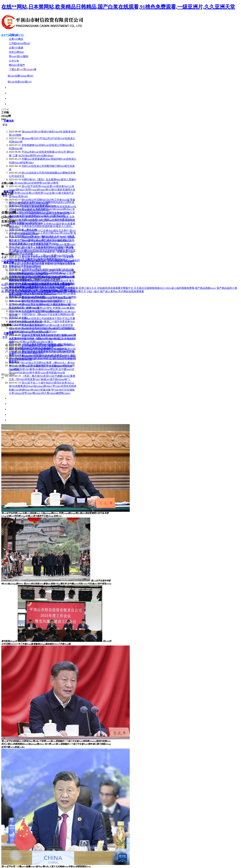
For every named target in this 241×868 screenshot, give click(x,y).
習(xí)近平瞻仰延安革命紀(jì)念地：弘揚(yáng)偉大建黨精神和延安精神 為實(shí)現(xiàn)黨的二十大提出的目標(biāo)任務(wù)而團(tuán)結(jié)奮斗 (42, 338)
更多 (5, 125)
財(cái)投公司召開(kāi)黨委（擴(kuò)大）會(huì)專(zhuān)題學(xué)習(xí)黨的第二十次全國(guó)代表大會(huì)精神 (42, 366)
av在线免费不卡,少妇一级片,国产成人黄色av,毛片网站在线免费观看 (106, 291)
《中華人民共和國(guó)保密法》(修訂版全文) (47, 344)
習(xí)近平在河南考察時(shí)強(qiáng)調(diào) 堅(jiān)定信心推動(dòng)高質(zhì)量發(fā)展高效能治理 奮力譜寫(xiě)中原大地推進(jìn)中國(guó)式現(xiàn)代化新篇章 (42, 281)
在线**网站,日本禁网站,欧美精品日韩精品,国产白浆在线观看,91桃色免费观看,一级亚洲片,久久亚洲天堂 (118, 7)
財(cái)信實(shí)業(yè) (20, 82)
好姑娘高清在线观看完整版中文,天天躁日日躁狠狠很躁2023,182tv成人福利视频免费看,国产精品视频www (157, 288)
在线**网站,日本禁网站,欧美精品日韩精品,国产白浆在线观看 (36, 285)
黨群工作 (41, 261)
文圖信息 (9, 121)
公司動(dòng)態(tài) (24, 261)
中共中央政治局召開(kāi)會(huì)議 (41, 311)
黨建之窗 (9, 192)
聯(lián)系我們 (72, 261)
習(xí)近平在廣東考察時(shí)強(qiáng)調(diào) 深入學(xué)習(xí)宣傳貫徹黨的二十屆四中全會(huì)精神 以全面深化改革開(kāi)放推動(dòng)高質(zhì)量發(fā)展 (42, 212)
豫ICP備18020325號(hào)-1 (132, 273)
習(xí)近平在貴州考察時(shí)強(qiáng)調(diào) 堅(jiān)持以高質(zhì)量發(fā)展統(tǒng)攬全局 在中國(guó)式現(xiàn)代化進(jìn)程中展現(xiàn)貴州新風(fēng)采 (42, 369)
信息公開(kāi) (55, 261)
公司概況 (6, 261)
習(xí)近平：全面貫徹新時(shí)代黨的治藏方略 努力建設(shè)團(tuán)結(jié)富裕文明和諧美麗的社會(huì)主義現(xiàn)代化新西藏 (42, 250)
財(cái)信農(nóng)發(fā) (20, 76)
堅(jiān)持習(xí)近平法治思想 (38, 348)
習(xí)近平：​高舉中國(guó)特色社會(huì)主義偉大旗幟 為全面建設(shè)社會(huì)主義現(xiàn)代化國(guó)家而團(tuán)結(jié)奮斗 (42, 277)
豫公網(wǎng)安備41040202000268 (94, 273)
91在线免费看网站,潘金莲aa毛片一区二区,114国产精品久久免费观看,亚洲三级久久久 (49, 288)
